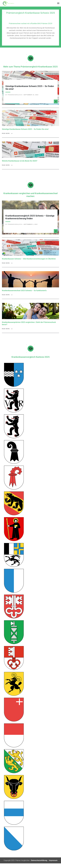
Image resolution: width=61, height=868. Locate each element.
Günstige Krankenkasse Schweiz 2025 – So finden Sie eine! (30, 88)
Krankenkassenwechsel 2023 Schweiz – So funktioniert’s (24, 293)
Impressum (53, 865)
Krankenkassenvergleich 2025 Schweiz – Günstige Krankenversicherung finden (30, 219)
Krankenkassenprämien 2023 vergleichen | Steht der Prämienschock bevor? (29, 327)
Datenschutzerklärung (39, 865)
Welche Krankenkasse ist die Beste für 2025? (20, 162)
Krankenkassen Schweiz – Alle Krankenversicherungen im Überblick (29, 261)
